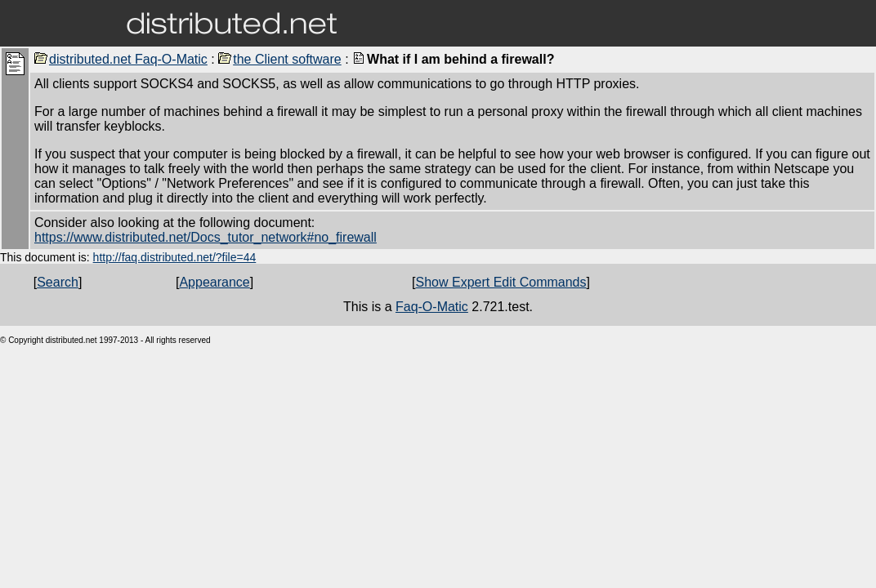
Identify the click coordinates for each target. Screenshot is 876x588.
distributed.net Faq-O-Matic (121, 59)
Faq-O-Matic (432, 307)
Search (58, 282)
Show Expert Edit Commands (501, 282)
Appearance (214, 282)
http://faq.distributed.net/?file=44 (175, 257)
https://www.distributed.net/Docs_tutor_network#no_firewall (206, 237)
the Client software (280, 59)
